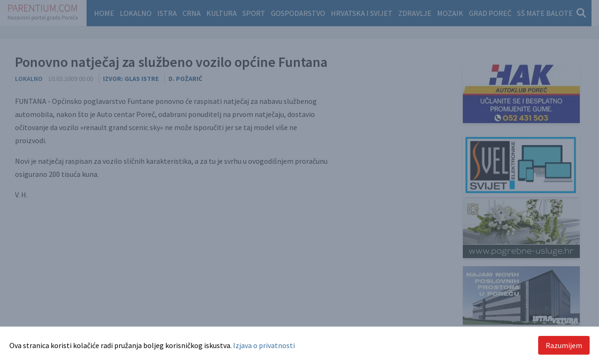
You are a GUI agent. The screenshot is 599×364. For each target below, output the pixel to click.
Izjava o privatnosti (264, 345)
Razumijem (564, 345)
